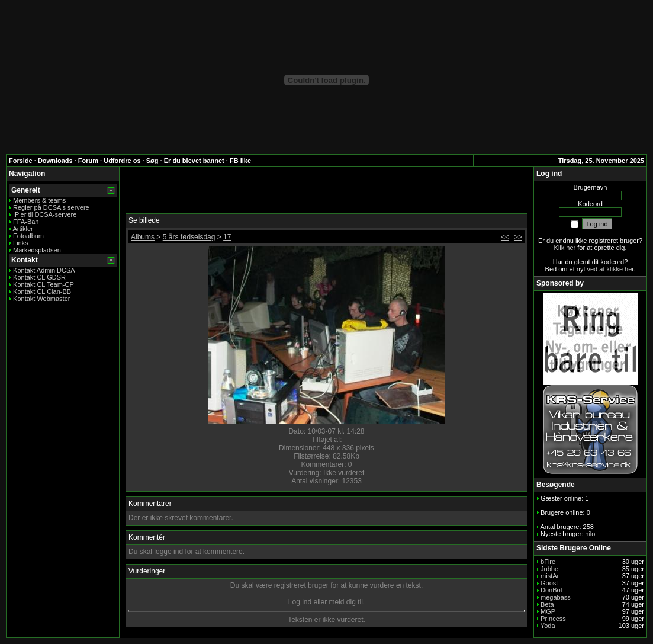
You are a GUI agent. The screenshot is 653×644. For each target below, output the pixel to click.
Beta (547, 604)
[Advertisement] (327, 191)
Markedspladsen (37, 250)
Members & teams (39, 200)
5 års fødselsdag (189, 237)
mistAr (550, 576)
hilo (590, 534)
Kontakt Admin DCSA (44, 270)
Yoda (548, 626)
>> (518, 237)
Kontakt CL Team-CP (44, 284)
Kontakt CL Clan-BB (42, 291)
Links (21, 243)
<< (505, 237)
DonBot (551, 590)
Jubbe (549, 569)
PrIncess (553, 619)
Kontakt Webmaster (41, 299)
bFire (548, 562)
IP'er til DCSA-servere (45, 214)
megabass (556, 597)
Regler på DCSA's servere (51, 207)
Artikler (22, 229)
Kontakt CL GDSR (39, 277)
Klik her (565, 248)
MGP (548, 611)
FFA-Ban (26, 222)
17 (227, 237)
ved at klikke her (611, 269)
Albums (143, 237)
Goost (549, 583)
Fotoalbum (28, 236)
